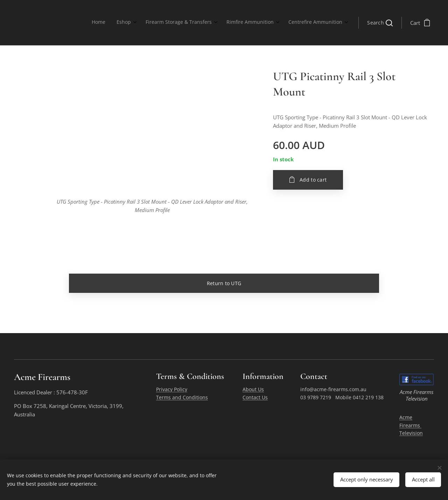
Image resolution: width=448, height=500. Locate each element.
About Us (253, 390)
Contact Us (255, 397)
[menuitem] (289, 23)
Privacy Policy (172, 390)
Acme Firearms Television (411, 425)
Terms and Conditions (182, 397)
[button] (380, 23)
